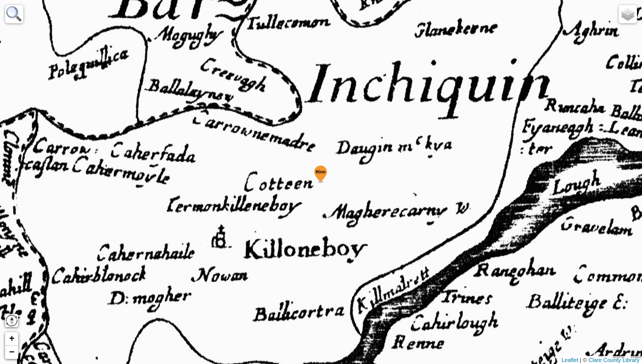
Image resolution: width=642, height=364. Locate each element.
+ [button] (12, 339)
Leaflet (570, 360)
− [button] (12, 352)
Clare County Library (614, 360)
